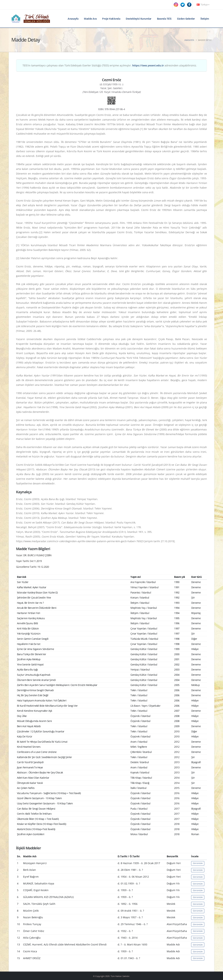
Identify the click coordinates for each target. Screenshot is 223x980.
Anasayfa (73, 19)
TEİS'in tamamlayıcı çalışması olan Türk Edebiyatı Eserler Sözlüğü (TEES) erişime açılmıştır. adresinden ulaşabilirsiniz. (110, 65)
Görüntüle (198, 863)
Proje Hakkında (111, 19)
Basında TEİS (164, 19)
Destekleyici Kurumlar (139, 19)
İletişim (205, 19)
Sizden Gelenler (186, 19)
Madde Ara (90, 19)
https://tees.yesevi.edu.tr (148, 65)
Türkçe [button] (203, 5)
